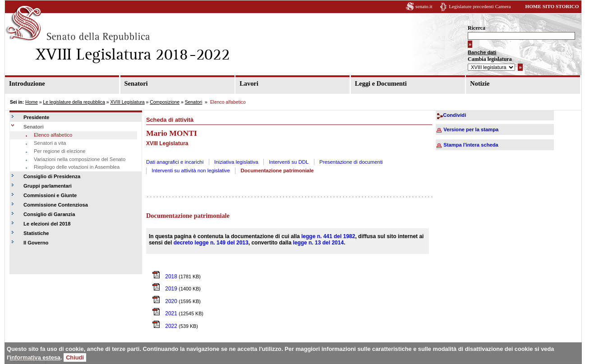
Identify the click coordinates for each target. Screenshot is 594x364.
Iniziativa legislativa (236, 162)
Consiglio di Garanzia (49, 214)
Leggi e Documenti (381, 83)
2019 (166, 289)
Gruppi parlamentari (48, 186)
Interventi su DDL (289, 162)
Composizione (165, 102)
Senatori (136, 83)
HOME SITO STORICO (552, 6)
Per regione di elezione (60, 151)
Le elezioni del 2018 (47, 224)
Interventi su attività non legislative (191, 170)
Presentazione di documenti (351, 162)
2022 (166, 326)
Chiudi (75, 357)
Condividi (454, 115)
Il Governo (36, 243)
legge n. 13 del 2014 (318, 243)
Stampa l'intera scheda (471, 145)
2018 (166, 276)
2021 (166, 313)
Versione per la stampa (471, 129)
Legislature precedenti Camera (480, 6)
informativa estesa (35, 357)
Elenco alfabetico (53, 135)
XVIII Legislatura (127, 102)
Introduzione (27, 83)
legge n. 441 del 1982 (328, 236)
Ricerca (477, 28)
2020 (166, 301)
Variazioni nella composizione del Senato (80, 159)
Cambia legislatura (490, 59)
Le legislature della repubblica (74, 102)
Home (32, 102)
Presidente (36, 117)
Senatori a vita (50, 143)
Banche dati (482, 52)
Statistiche (36, 233)
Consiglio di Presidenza (52, 176)
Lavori (249, 83)
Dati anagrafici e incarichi (175, 162)
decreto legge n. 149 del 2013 (211, 243)
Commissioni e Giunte (50, 195)
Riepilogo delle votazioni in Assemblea (77, 167)
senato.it (424, 6)
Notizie (480, 83)
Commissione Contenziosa (56, 205)
